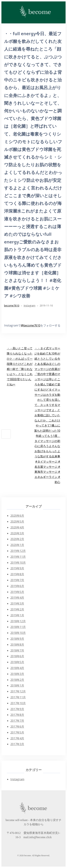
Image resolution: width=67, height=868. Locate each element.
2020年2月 (17, 539)
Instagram (29, 305)
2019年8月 (17, 574)
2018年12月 (18, 621)
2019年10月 (18, 563)
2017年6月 (17, 727)
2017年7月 (17, 721)
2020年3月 (17, 533)
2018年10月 (18, 633)
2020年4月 (17, 527)
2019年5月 (17, 592)
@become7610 (31, 325)
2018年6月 (17, 656)
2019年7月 (17, 580)
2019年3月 (17, 603)
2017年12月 (18, 691)
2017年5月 (17, 732)
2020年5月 (17, 522)
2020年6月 (17, 516)
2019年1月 (17, 615)
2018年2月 (17, 680)
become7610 (12, 305)
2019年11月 (18, 557)
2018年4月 (17, 668)
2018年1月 (17, 685)
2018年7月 (17, 650)
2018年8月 (17, 645)
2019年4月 (17, 598)
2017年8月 (17, 715)
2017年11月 (18, 697)
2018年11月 (18, 627)
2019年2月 (17, 609)
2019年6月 (17, 586)
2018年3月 (17, 674)
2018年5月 (17, 662)
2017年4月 (17, 738)
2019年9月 (17, 568)
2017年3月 (17, 744)
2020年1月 (17, 545)
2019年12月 (18, 551)
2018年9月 (17, 639)
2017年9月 (17, 709)
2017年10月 (18, 703)
